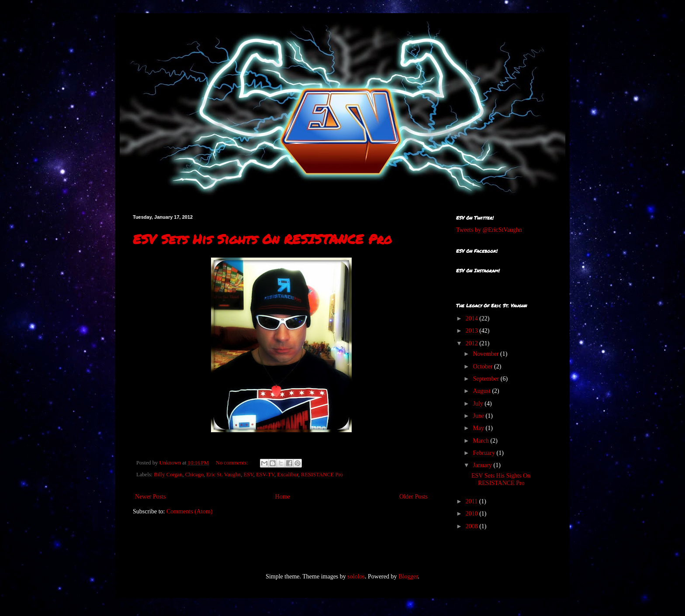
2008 (473, 526)
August (482, 391)
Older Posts (413, 497)
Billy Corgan (168, 475)
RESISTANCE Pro (322, 475)
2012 (473, 343)
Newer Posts (150, 497)
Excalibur (287, 475)
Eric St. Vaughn (223, 475)
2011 (472, 501)
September (486, 379)
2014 (473, 318)
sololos (356, 576)
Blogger (408, 576)
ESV (248, 475)
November (486, 354)
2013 (473, 331)
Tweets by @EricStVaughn (489, 230)
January (483, 465)
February (484, 453)
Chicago (194, 475)
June (479, 416)
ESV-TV (265, 475)
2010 (473, 514)
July (479, 404)
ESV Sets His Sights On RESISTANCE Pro (262, 239)
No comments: (233, 463)
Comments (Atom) (189, 511)
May (479, 428)
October (483, 367)
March (481, 441)
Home (283, 497)
